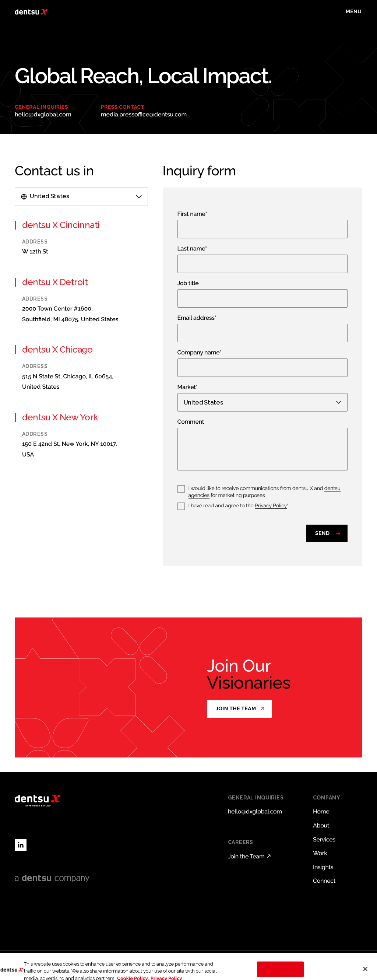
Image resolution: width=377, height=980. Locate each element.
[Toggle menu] (354, 12)
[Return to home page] (31, 12)
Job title (188, 283)
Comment (191, 422)
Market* (188, 387)
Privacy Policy (271, 506)
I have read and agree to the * (239, 506)
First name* (192, 214)
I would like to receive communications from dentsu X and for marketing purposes (265, 492)
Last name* (192, 249)
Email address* (197, 318)
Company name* (200, 353)
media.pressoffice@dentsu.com (144, 114)
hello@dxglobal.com (43, 114)
